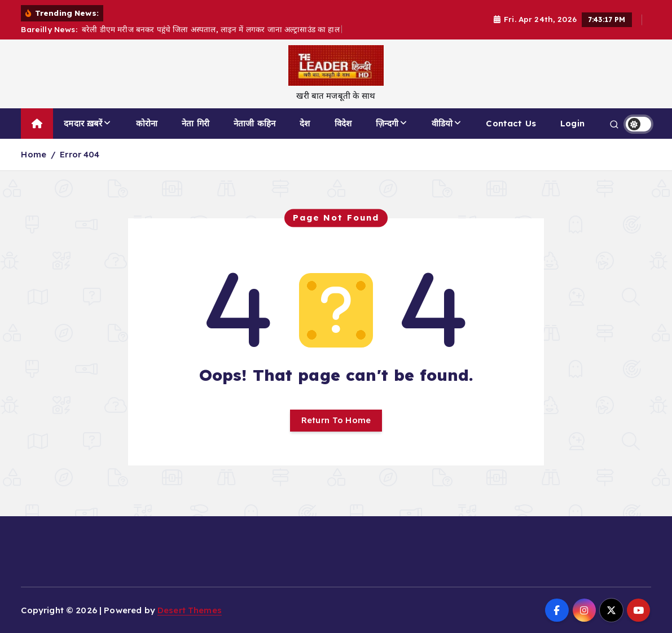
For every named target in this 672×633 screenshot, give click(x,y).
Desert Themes (190, 610)
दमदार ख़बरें (83, 123)
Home (34, 154)
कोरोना (147, 123)
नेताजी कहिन (254, 123)
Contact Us (511, 123)
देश (305, 123)
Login (572, 123)
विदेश (343, 123)
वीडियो (442, 123)
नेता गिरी (196, 123)
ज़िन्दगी (387, 123)
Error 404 (80, 154)
